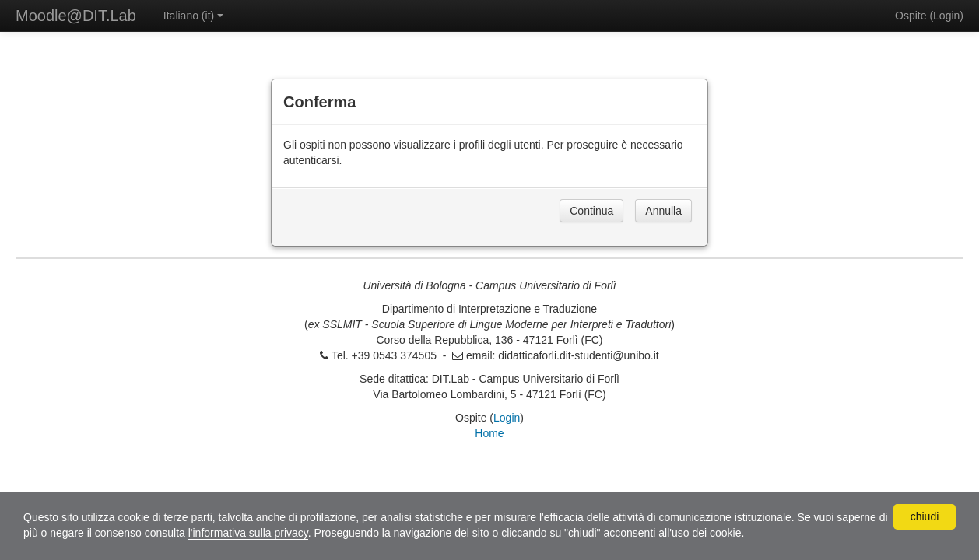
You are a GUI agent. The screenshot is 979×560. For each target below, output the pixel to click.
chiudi (925, 516)
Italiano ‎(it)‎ (193, 16)
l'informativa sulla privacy (248, 533)
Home (489, 433)
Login (946, 16)
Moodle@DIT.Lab (76, 16)
